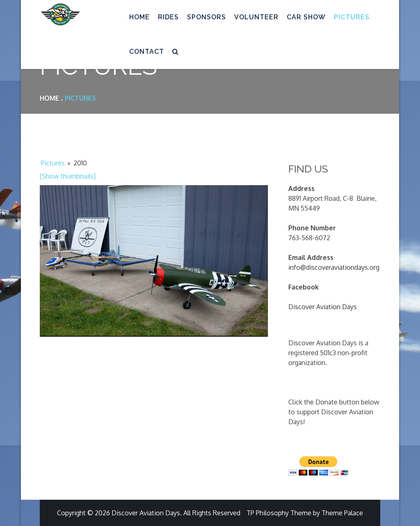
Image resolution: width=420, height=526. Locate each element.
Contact (147, 52)
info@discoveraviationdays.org (334, 267)
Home (139, 17)
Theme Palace (342, 513)
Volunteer (256, 17)
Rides (168, 17)
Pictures (352, 17)
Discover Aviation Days (323, 307)
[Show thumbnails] (68, 176)
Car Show (306, 17)
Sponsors (207, 17)
